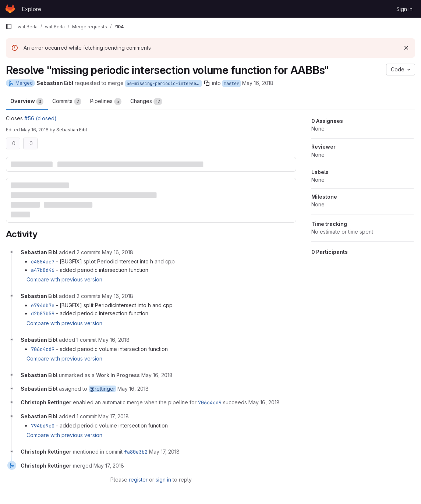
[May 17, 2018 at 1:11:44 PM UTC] (164, 452)
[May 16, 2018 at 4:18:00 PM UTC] (114, 340)
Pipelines (106, 102)
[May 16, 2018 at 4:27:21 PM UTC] (264, 402)
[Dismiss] (406, 48)
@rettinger (102, 389)
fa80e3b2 (136, 452)
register (138, 480)
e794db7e (43, 305)
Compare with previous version (64, 279)
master (231, 84)
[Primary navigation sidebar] (9, 26)
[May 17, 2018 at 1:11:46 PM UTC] (109, 466)
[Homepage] (10, 9)
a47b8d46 (43, 270)
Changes (146, 102)
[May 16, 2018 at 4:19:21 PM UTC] (133, 389)
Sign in (404, 9)
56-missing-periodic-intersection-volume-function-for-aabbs (164, 84)
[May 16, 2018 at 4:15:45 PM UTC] (118, 252)
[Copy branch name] (207, 83)
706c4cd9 (43, 349)
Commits (67, 102)
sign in (163, 480)
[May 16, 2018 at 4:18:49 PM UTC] (157, 375)
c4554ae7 (43, 262)
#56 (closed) (40, 118)
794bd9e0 (43, 426)
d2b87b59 (43, 313)
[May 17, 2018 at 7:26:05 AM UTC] (114, 416)
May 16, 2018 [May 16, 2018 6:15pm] (258, 83)
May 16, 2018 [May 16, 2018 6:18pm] (35, 130)
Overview (27, 102)
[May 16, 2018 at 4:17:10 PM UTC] (118, 296)
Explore (32, 9)
